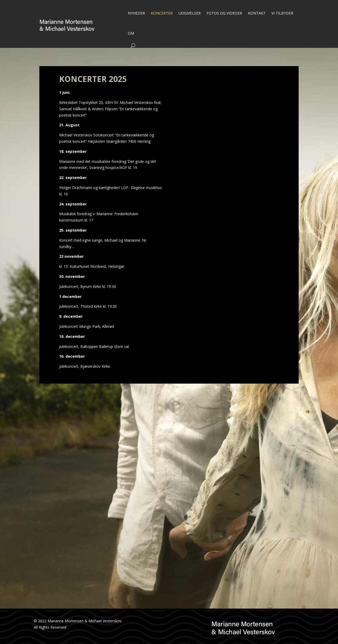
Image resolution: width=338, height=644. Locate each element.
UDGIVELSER (190, 13)
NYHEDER (136, 13)
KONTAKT (257, 13)
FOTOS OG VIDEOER (224, 13)
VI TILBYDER (282, 13)
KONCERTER (162, 13)
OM (131, 33)
